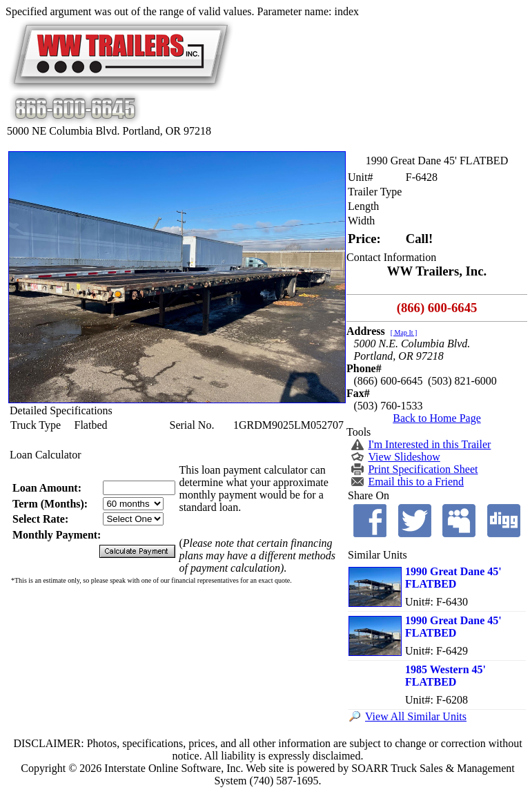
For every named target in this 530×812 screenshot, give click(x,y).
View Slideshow (404, 457)
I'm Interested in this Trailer (429, 444)
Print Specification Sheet (423, 469)
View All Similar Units (416, 716)
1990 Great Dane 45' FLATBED (453, 578)
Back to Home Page (437, 418)
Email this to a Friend (416, 482)
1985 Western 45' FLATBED (445, 676)
